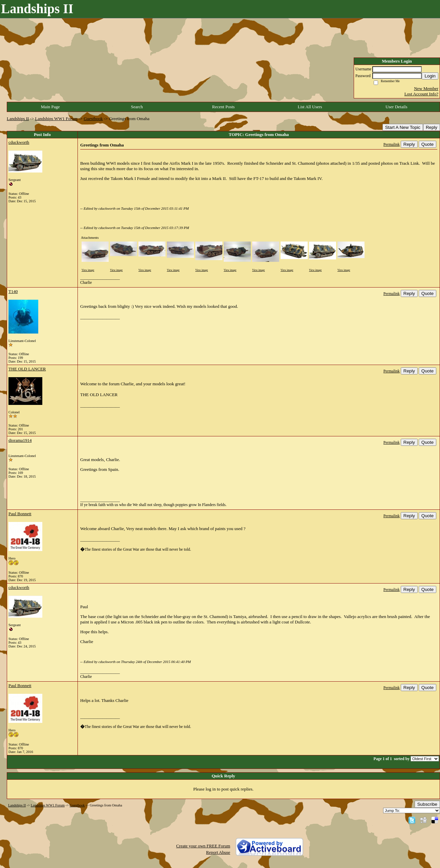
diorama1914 (20, 440)
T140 (13, 291)
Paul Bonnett (20, 514)
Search (137, 107)
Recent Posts (224, 107)
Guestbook (93, 119)
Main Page (50, 107)
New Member (426, 88)
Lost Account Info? (421, 94)
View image (88, 270)
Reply (432, 127)
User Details (397, 107)
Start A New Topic (403, 127)
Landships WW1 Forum (56, 119)
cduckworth (19, 142)
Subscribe (427, 804)
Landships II (18, 119)
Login (430, 76)
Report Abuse (218, 852)
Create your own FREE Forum (203, 846)
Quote (427, 144)
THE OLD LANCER (27, 369)
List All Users (310, 107)
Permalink (392, 145)
